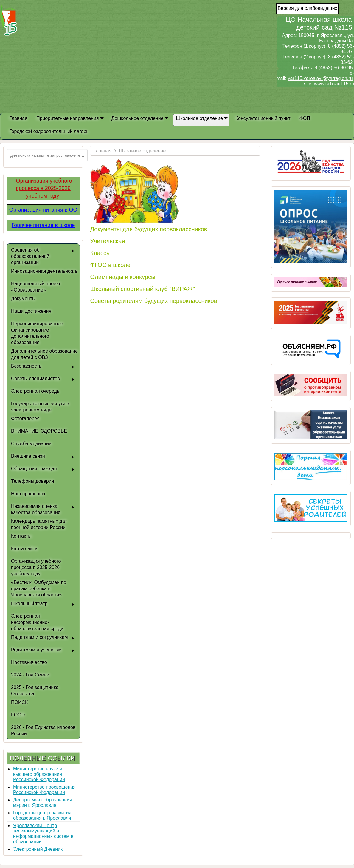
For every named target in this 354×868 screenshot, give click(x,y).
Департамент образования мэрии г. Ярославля (43, 803)
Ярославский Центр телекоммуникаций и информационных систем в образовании (43, 834)
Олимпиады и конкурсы (123, 277)
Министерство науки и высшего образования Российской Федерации (39, 774)
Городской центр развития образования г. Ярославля (42, 815)
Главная (102, 151)
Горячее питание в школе (43, 225)
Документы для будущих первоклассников (149, 229)
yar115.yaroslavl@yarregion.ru (320, 78)
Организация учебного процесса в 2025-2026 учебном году (44, 188)
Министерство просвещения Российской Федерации (44, 790)
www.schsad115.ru (334, 84)
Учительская (107, 241)
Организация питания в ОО (43, 210)
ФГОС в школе (110, 265)
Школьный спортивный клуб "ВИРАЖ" (142, 289)
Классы (100, 253)
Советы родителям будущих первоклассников (153, 301)
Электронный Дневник (38, 849)
